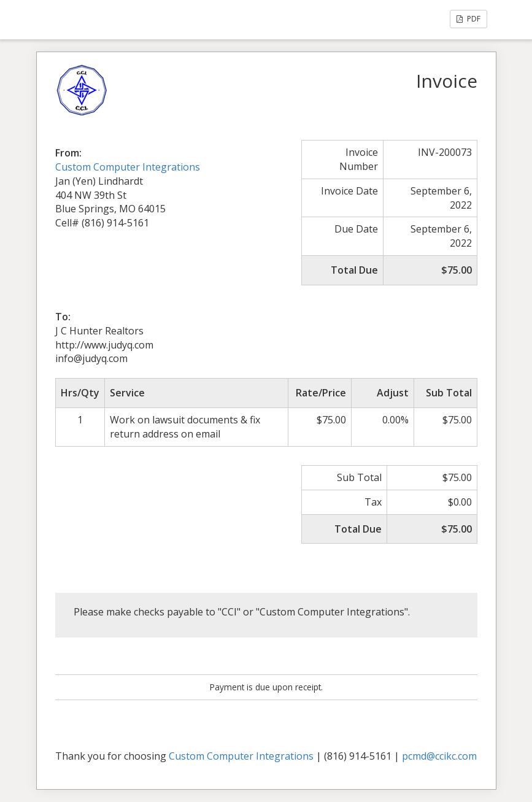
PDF (468, 19)
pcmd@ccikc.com (439, 756)
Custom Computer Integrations (128, 167)
